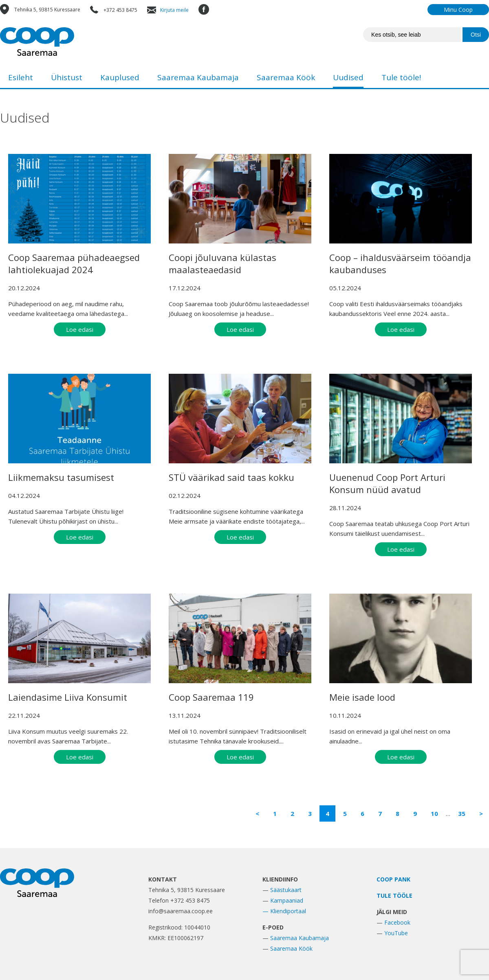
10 (434, 813)
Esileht (21, 77)
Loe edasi (80, 329)
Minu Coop (458, 10)
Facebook (397, 922)
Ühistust (67, 77)
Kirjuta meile (174, 10)
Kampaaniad (287, 900)
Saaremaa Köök (286, 77)
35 (462, 813)
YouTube (396, 933)
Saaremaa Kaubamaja (198, 77)
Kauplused (120, 77)
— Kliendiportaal (284, 911)
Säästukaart (286, 890)
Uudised (348, 77)
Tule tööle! (401, 77)
